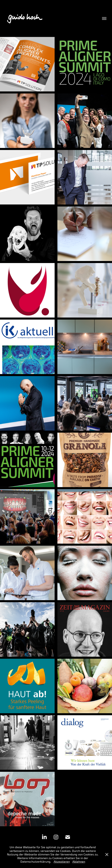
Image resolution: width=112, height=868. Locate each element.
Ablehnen (79, 862)
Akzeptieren (62, 862)
